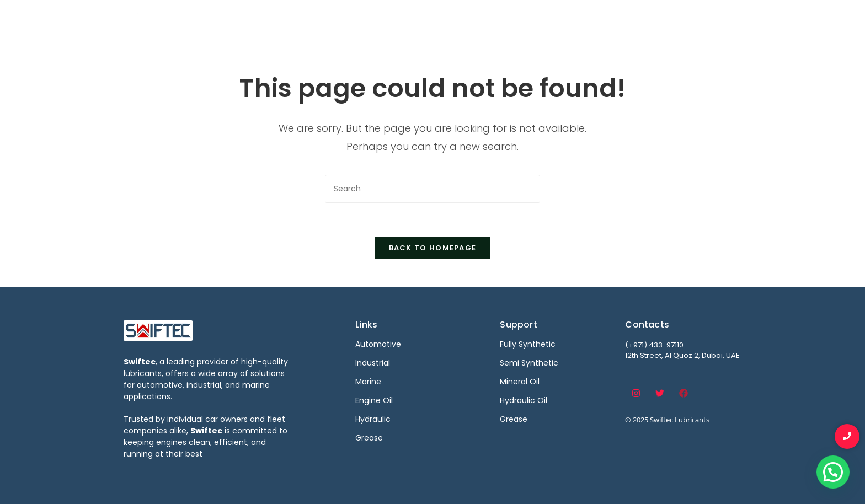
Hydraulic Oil (524, 400)
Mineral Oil (520, 382)
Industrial (495, 21)
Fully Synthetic (528, 344)
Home (375, 21)
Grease (514, 419)
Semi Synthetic (529, 363)
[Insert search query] (432, 189)
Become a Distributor (625, 21)
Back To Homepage (433, 248)
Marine (547, 21)
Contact (708, 21)
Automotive (431, 21)
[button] (833, 472)
